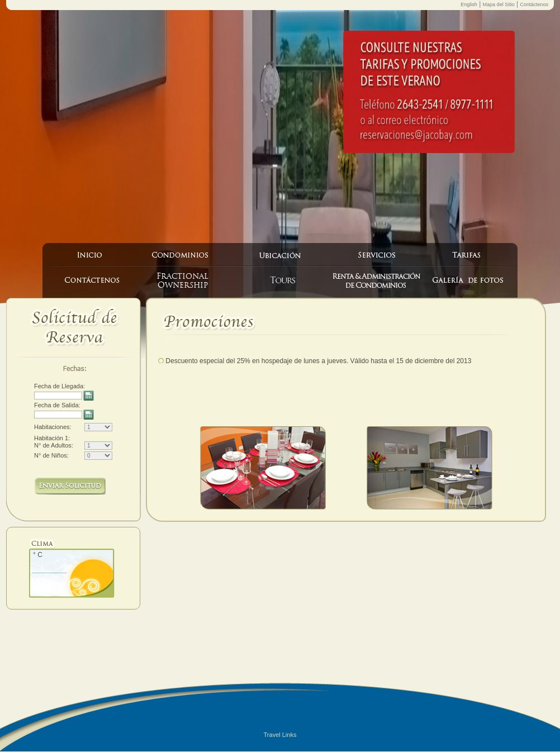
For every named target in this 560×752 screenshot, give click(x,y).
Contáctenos (534, 4)
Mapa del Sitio (499, 4)
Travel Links (280, 735)
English (469, 4)
